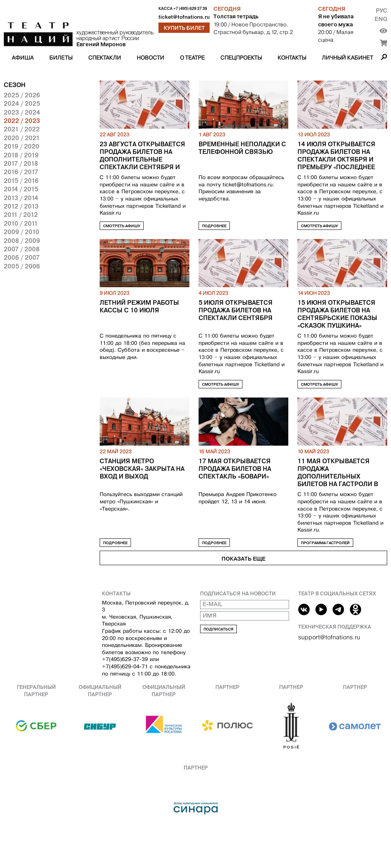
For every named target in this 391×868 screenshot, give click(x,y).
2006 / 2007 (22, 257)
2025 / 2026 (22, 95)
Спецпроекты (241, 58)
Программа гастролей (325, 543)
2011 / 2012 (21, 215)
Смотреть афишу (122, 226)
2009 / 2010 (22, 232)
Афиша (23, 58)
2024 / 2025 (22, 103)
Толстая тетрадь (236, 16)
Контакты (292, 58)
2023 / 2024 (22, 112)
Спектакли (105, 58)
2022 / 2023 (22, 121)
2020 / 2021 (22, 138)
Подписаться (218, 629)
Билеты (61, 58)
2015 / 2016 (21, 181)
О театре (192, 58)
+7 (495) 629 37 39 (190, 9)
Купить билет (184, 28)
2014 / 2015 (21, 189)
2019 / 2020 (22, 146)
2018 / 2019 (21, 155)
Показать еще (243, 559)
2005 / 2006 (22, 266)
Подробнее (214, 226)
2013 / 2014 (21, 198)
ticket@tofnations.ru (184, 17)
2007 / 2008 (22, 249)
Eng (381, 19)
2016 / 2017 (21, 172)
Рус (381, 11)
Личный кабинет (347, 58)
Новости (150, 58)
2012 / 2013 (21, 206)
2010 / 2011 (21, 223)
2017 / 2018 (21, 163)
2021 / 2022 (22, 129)
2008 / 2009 (22, 241)
